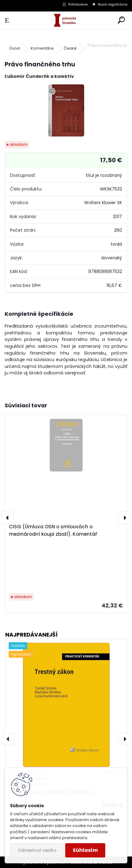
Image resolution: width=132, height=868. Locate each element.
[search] (121, 20)
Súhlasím (85, 850)
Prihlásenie (78, 4)
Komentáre (42, 48)
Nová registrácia (113, 4)
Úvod (15, 48)
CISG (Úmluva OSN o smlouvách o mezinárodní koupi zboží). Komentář (53, 530)
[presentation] (7, 518)
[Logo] (66, 20)
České (70, 48)
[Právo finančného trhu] (66, 110)
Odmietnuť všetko (37, 850)
